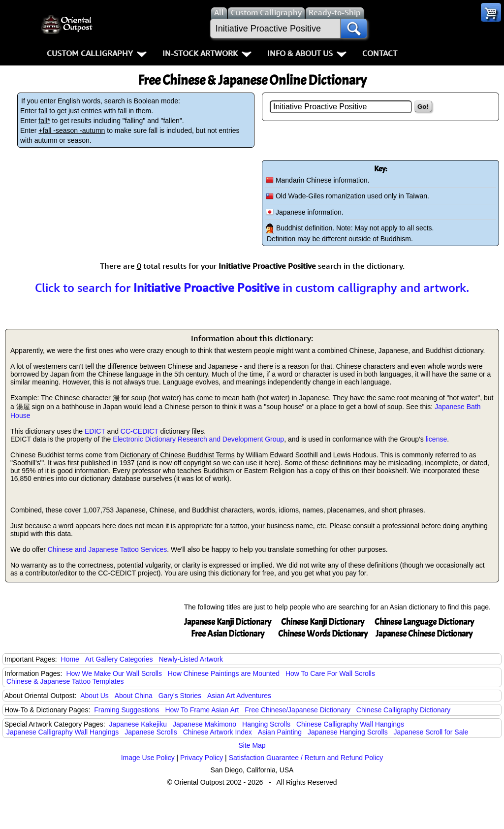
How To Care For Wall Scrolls (330, 673)
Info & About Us (307, 53)
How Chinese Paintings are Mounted (224, 673)
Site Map (252, 745)
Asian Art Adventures (239, 696)
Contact (380, 53)
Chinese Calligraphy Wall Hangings (350, 724)
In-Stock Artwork (207, 53)
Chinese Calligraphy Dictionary (403, 710)
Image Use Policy (148, 758)
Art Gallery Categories (119, 659)
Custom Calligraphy (97, 53)
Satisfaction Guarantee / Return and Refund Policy (306, 758)
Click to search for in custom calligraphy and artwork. (252, 287)
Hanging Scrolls (266, 724)
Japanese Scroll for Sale (431, 732)
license (437, 439)
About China (134, 696)
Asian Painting (280, 732)
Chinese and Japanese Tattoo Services (108, 549)
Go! (423, 107)
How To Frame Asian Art (202, 710)
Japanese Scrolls (151, 732)
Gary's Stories (180, 696)
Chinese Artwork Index (218, 732)
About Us (94, 696)
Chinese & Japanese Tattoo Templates (65, 681)
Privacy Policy (202, 758)
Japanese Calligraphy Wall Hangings (63, 732)
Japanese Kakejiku (138, 724)
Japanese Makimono (205, 724)
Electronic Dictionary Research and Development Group (198, 439)
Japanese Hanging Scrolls (348, 732)
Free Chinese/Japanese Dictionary (298, 710)
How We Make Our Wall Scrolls (114, 673)
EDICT (95, 431)
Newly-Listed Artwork (191, 659)
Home (70, 659)
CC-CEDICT (140, 431)
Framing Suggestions (126, 710)
